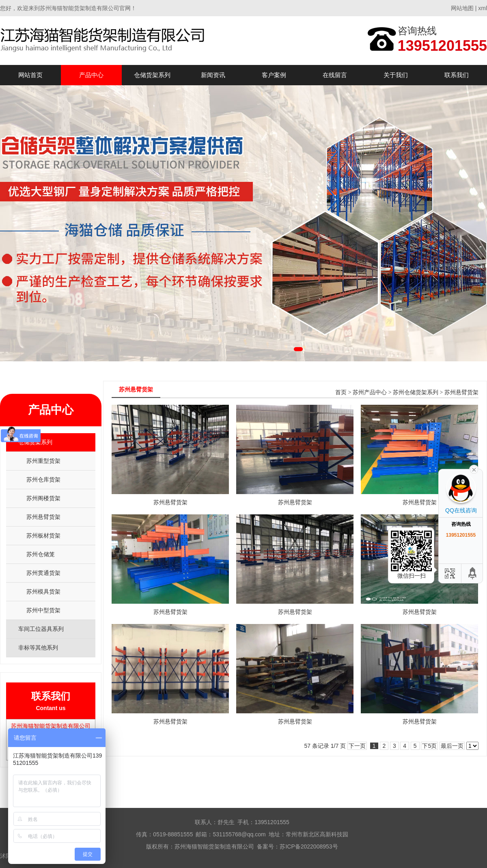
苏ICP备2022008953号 (309, 846)
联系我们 (457, 75)
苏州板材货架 (43, 535)
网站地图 (462, 8)
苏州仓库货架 (43, 479)
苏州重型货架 (43, 461)
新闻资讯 (213, 75)
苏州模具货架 (43, 592)
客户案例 (274, 75)
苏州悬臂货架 (43, 517)
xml (483, 8)
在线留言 (335, 75)
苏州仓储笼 (41, 554)
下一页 (357, 746)
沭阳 (6, 856)
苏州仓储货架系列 (416, 392)
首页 (341, 392)
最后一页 (452, 746)
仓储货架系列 (152, 75)
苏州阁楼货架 (43, 498)
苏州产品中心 (370, 392)
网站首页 (30, 75)
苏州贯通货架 (43, 573)
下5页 (429, 746)
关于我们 (396, 75)
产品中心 (91, 75)
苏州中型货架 (43, 610)
